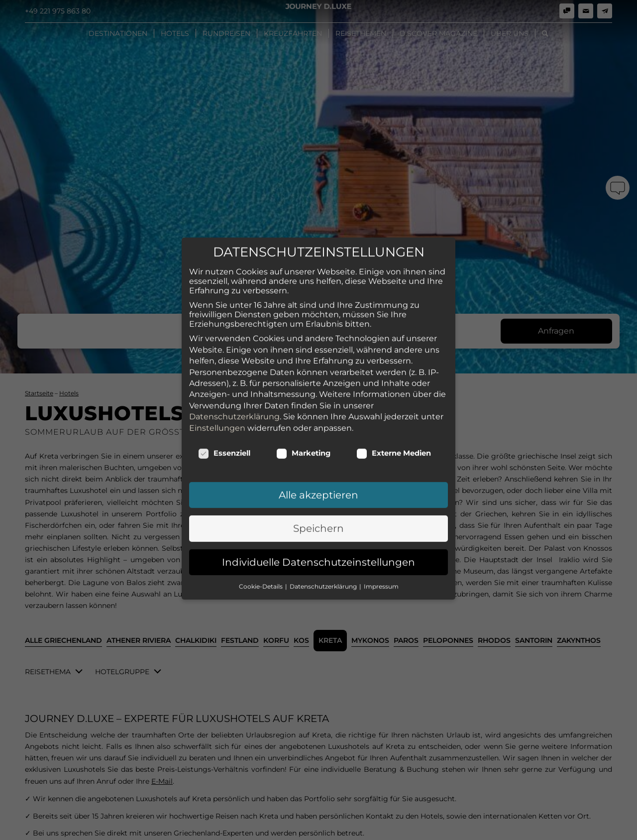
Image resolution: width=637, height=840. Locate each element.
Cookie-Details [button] (262, 387)
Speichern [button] (318, 329)
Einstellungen (217, 228)
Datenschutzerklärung (234, 217)
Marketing (303, 253)
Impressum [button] (381, 387)
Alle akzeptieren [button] (318, 295)
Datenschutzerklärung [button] (324, 387)
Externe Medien (394, 253)
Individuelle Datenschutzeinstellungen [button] (318, 362)
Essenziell (224, 253)
